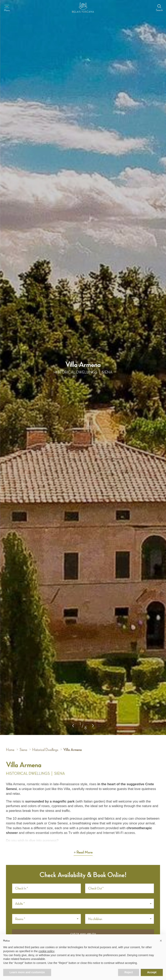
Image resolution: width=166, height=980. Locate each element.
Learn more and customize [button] (27, 972)
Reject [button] (129, 972)
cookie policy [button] (46, 951)
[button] (93, 726)
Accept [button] (152, 972)
